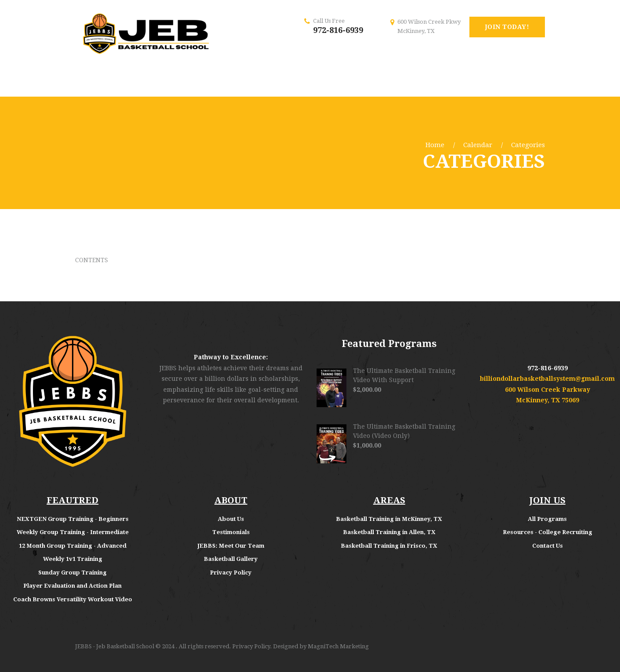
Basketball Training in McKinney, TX (389, 519)
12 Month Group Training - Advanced (73, 546)
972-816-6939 (338, 30)
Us (241, 519)
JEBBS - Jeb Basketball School (115, 646)
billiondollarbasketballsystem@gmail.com (547, 379)
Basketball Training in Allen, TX (389, 532)
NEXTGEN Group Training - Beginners (73, 519)
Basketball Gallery (231, 559)
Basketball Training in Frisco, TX (389, 546)
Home (435, 145)
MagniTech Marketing (338, 646)
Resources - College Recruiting (548, 532)
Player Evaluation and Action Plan (72, 586)
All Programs (547, 519)
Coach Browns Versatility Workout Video (73, 599)
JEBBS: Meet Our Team (231, 546)
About (227, 519)
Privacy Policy (231, 573)
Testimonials (231, 532)
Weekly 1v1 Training (73, 559)
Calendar (478, 145)
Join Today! (507, 27)
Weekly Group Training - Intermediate (73, 532)
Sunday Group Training (72, 573)
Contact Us (548, 546)
